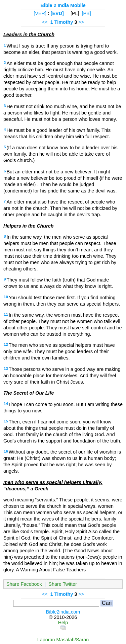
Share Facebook (24, 584)
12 (6, 344)
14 (6, 404)
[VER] (40, 13)
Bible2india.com (63, 612)
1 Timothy (62, 22)
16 (6, 451)
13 (6, 369)
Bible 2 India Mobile (63, 5)
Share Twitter (63, 584)
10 (6, 297)
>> (81, 22)
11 (6, 314)
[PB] (86, 13)
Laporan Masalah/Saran (63, 640)
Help (63, 623)
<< (45, 22)
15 (6, 421)
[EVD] (57, 13)
